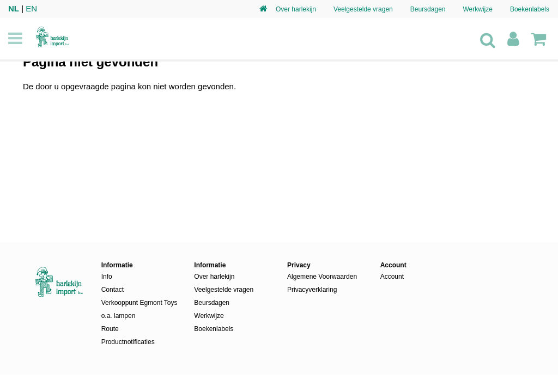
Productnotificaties (128, 342)
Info (107, 277)
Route (110, 329)
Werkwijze (477, 9)
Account (392, 277)
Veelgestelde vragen (363, 9)
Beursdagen (428, 9)
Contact (113, 290)
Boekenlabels (530, 9)
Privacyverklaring (312, 290)
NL (14, 8)
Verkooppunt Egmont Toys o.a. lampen (139, 309)
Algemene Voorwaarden (322, 277)
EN (31, 8)
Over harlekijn (296, 9)
